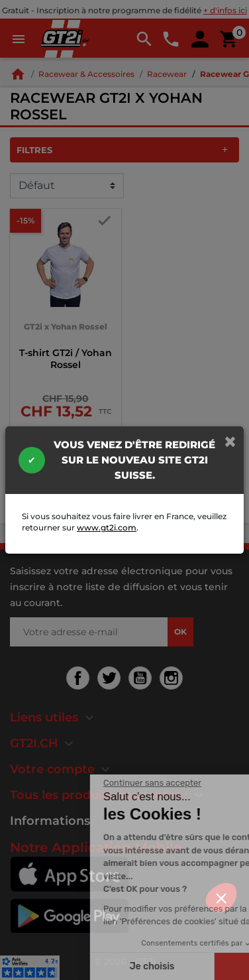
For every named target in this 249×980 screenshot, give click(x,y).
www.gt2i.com (107, 527)
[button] (221, 898)
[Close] (230, 441)
